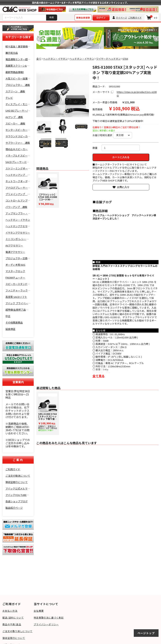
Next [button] (155, 38)
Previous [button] (38, 38)
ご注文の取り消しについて (17, 631)
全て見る (99, 376)
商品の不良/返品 (12, 624)
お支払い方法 (10, 611)
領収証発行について (14, 638)
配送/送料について (13, 617)
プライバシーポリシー (46, 624)
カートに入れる (121, 157)
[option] (70, 38)
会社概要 (39, 611)
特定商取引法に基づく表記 (49, 617)
